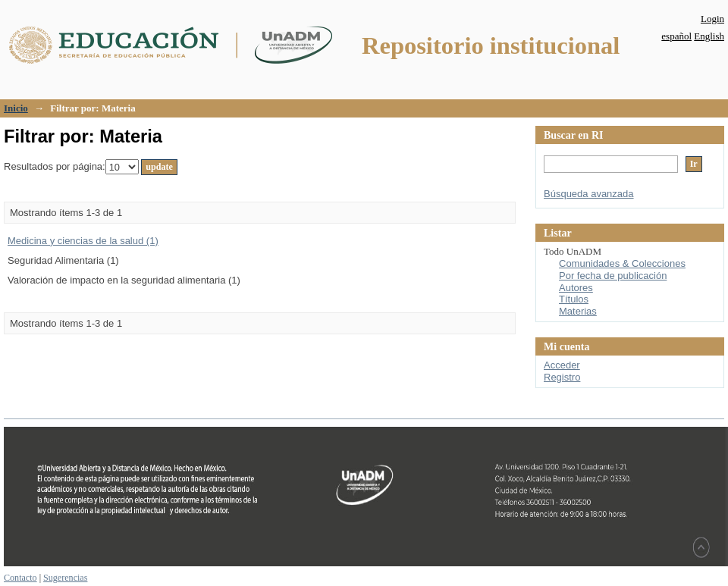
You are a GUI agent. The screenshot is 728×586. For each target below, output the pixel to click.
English (709, 36)
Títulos (574, 299)
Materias (578, 311)
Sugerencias (65, 578)
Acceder (562, 365)
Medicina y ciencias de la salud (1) (83, 241)
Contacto (20, 578)
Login (712, 19)
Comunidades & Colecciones (622, 263)
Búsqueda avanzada (589, 194)
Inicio (16, 108)
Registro (562, 377)
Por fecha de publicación (613, 276)
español (676, 36)
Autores (576, 288)
